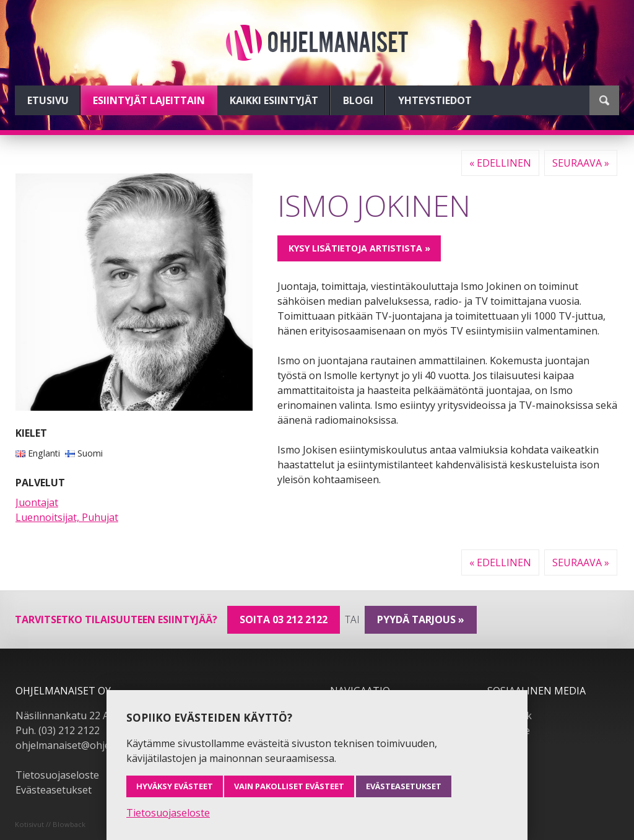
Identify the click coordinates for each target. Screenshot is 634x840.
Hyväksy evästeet (175, 786)
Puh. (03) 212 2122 (58, 730)
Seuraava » (581, 163)
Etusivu (48, 100)
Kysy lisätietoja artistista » (359, 248)
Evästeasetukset (54, 790)
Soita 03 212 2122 (284, 619)
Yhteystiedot (435, 100)
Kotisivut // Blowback (50, 824)
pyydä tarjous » (421, 619)
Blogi (358, 100)
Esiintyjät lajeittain (149, 100)
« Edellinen (500, 163)
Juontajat (37, 502)
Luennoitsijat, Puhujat (67, 517)
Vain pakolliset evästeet (289, 786)
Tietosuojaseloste (57, 775)
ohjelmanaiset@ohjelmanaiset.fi (89, 745)
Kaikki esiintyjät (274, 100)
